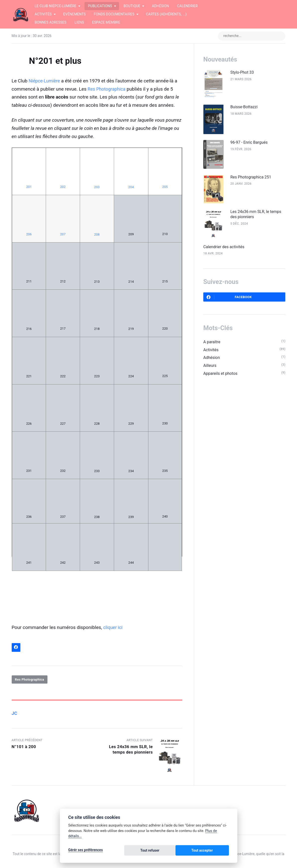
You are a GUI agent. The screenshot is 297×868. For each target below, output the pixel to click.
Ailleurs (224, 377)
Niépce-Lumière (45, 81)
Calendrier (188, 6)
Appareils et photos (235, 385)
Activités (225, 360)
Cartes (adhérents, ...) (166, 14)
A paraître (226, 352)
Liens (79, 22)
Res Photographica (108, 89)
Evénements (75, 14)
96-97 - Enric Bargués (265, 146)
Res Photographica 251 (267, 183)
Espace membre (106, 22)
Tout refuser (180, 851)
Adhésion (160, 6)
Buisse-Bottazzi (260, 109)
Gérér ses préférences (86, 851)
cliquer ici (113, 628)
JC (15, 714)
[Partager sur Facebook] (16, 648)
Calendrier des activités (238, 256)
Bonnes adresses (51, 22)
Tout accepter (213, 851)
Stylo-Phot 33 (258, 73)
